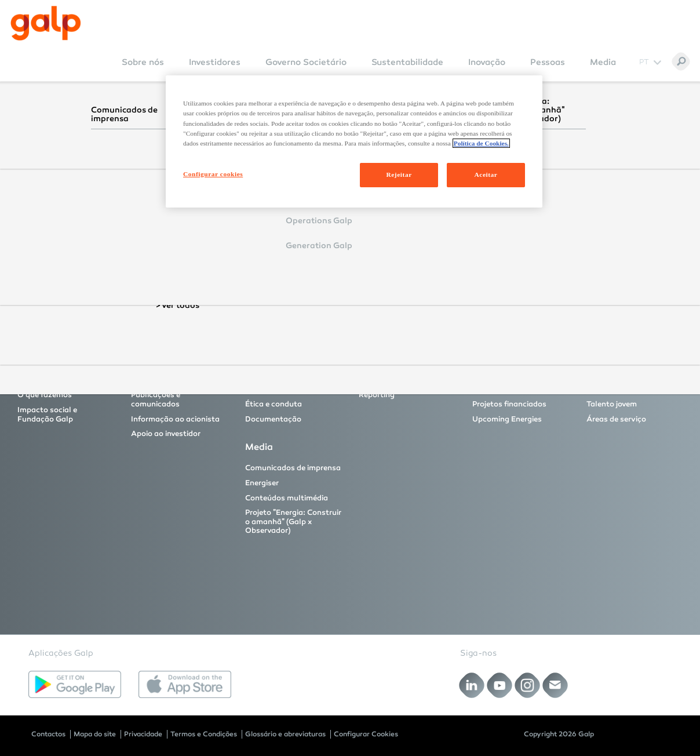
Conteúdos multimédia (287, 498)
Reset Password (253, 260)
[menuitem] (143, 70)
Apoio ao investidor (166, 434)
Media (603, 62)
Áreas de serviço (616, 419)
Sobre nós (143, 62)
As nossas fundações (398, 380)
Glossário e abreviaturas (285, 734)
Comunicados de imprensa (293, 468)
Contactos (48, 734)
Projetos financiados (509, 404)
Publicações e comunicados (156, 399)
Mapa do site (95, 734)
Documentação (273, 419)
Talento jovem (612, 404)
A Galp (30, 380)
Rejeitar (399, 175)
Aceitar (486, 175)
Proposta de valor (163, 380)
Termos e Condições (204, 734)
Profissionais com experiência (618, 385)
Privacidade (143, 734)
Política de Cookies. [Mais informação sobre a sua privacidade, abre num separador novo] (481, 143)
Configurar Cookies (366, 734)
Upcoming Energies (507, 419)
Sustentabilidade (407, 62)
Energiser (262, 483)
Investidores (215, 62)
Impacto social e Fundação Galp (47, 415)
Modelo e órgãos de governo (280, 385)
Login (244, 227)
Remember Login (267, 210)
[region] (354, 141)
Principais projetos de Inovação (511, 385)
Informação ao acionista (175, 419)
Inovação (487, 62)
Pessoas (548, 62)
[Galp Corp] (46, 23)
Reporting (377, 395)
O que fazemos (45, 395)
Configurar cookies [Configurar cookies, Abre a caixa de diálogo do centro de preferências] (213, 174)
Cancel (289, 227)
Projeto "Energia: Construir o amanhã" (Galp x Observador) (293, 521)
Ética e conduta (274, 404)
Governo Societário (306, 62)
